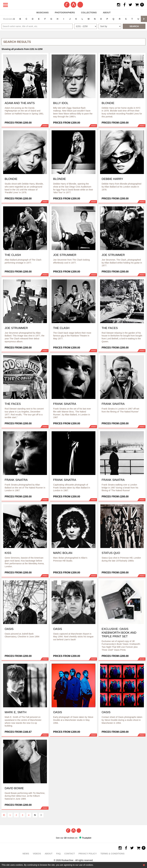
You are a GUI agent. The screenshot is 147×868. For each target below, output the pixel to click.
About (107, 13)
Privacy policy (88, 854)
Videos (37, 854)
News (26, 854)
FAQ (58, 854)
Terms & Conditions (112, 854)
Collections (89, 13)
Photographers (65, 13)
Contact (70, 854)
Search (134, 26)
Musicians (42, 13)
